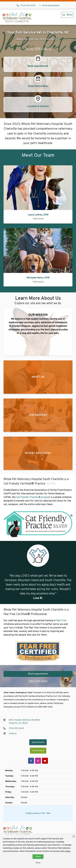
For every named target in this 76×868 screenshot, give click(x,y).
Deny (38, 863)
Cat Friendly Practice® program (33, 497)
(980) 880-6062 (45, 707)
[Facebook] (31, 761)
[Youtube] (45, 761)
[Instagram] (38, 761)
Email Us (13, 734)
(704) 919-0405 (38, 49)
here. (68, 851)
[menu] (67, 15)
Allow (38, 857)
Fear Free (61, 621)
